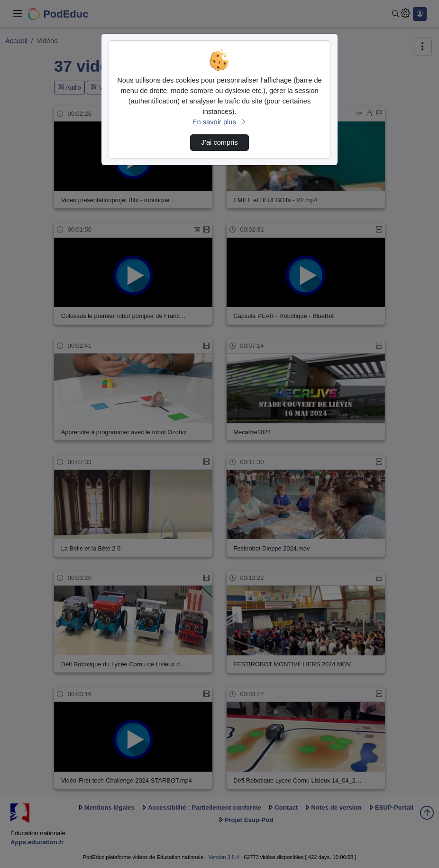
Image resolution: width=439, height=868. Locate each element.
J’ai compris (219, 142)
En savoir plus (219, 122)
